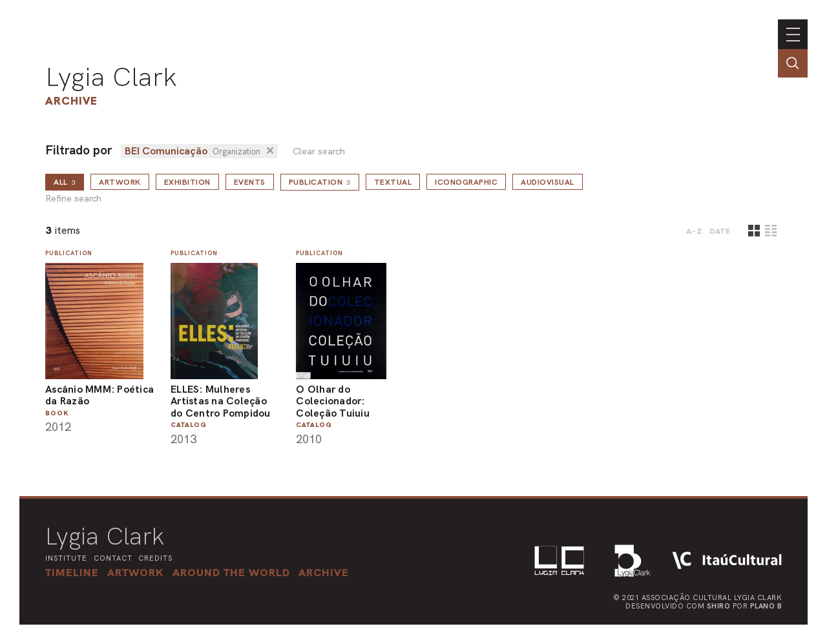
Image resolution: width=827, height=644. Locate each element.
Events (250, 182)
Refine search (73, 199)
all (65, 182)
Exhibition (187, 182)
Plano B (766, 606)
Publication (320, 182)
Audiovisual (548, 182)
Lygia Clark (111, 77)
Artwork (120, 182)
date (720, 231)
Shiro (719, 606)
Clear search (319, 151)
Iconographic (466, 182)
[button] (231, 572)
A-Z (695, 231)
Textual (393, 182)
